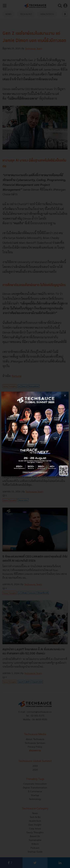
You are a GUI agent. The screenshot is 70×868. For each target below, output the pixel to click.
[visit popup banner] (35, 434)
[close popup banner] (65, 395)
